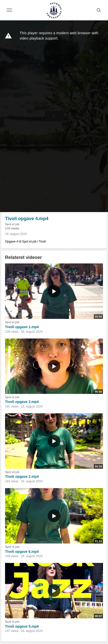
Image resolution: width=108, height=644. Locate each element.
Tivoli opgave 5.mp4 (22, 626)
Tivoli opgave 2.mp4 (22, 477)
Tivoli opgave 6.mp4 (22, 552)
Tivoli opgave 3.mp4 (22, 402)
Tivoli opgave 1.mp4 (22, 327)
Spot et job (12, 224)
